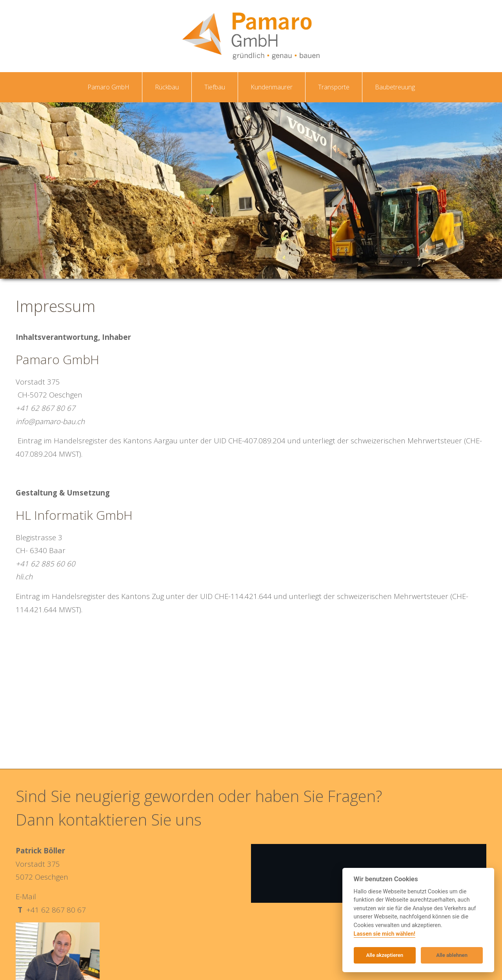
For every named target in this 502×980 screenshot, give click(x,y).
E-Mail (26, 896)
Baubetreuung (395, 87)
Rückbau (167, 87)
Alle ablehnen (452, 955)
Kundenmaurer (272, 87)
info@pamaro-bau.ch (50, 421)
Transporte (334, 87)
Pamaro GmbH (108, 87)
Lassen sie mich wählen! (385, 934)
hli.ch (24, 576)
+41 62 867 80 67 (45, 408)
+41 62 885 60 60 (45, 563)
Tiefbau (215, 87)
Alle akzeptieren (385, 955)
